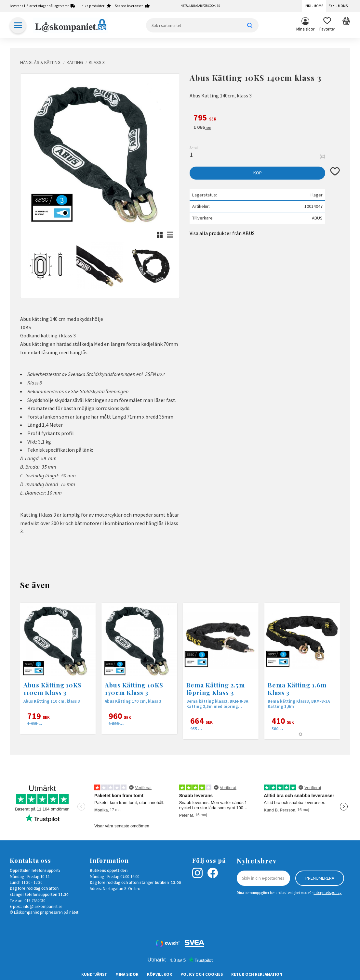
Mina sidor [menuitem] (305, 29)
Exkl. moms (338, 6)
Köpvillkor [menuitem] (160, 974)
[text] (265, 119)
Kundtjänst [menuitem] (94, 974)
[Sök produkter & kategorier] (202, 25)
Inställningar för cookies (200, 6)
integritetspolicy (327, 892)
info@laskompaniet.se (42, 906)
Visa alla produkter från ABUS (222, 233)
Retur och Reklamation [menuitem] (257, 974)
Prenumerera (320, 878)
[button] (327, 25)
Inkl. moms (314, 6)
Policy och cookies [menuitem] (202, 974)
